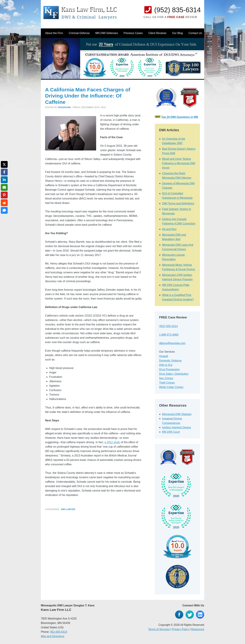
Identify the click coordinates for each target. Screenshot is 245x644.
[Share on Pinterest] (4, 195)
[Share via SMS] (4, 210)
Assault (164, 356)
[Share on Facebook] (4, 172)
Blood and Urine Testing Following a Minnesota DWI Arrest (179, 163)
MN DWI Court (171, 432)
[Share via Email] (4, 187)
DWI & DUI (166, 365)
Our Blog (178, 33)
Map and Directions (53, 636)
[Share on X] (4, 164)
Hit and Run (169, 229)
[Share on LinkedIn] (4, 180)
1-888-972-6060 (169, 335)
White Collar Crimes (171, 387)
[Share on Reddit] (4, 203)
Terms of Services (159, 629)
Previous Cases (133, 33)
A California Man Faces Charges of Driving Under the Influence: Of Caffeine (88, 96)
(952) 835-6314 (177, 10)
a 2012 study (112, 442)
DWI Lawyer (68, 509)
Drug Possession (169, 369)
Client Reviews (157, 33)
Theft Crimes (167, 383)
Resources (198, 629)
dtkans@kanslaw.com (172, 343)
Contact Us (195, 33)
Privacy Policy (181, 629)
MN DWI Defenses (107, 33)
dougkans (65, 107)
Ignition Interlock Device (177, 427)
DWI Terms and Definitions (178, 203)
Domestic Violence (170, 361)
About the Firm (54, 33)
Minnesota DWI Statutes (177, 414)
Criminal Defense (79, 33)
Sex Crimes (166, 378)
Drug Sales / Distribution (174, 374)
